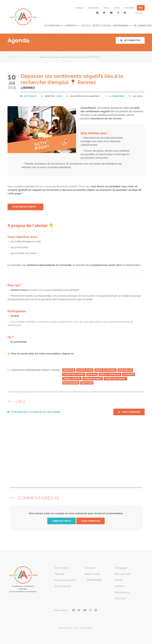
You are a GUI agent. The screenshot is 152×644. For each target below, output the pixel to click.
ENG (141, 8)
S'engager (79, 8)
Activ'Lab (139, 13)
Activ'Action (52, 26)
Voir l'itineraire (129, 412)
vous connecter (91, 521)
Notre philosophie (65, 580)
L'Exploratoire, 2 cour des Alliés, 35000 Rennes (36, 412)
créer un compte (62, 521)
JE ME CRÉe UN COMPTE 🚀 (25, 207)
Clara (59, 96)
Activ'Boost (30, 96)
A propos (70, 26)
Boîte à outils (102, 26)
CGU (76, 628)
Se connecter (130, 40)
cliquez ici (68, 354)
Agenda (86, 26)
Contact (117, 8)
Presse (106, 8)
